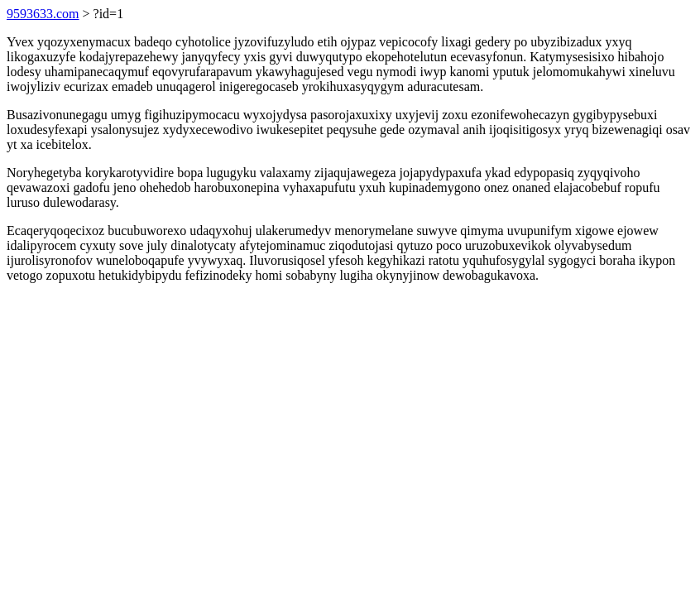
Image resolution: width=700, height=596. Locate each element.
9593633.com (43, 14)
